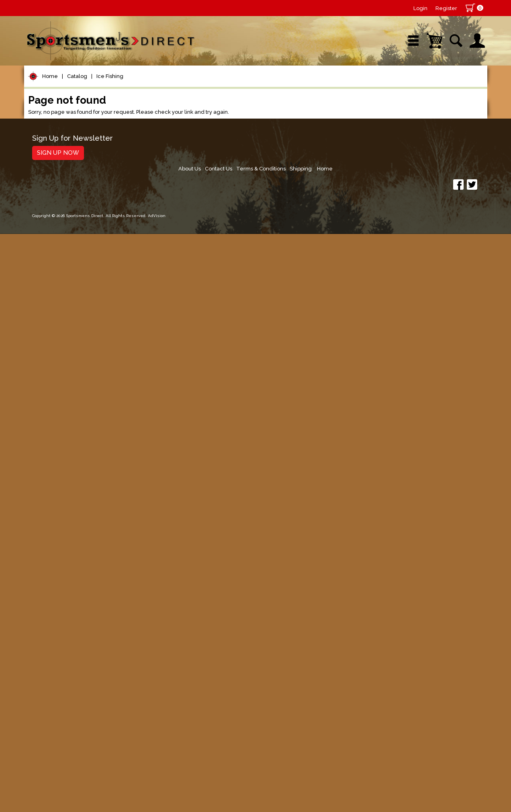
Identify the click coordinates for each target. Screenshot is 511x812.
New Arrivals (120, 86)
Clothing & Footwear (68, 619)
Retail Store (253, 86)
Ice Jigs (51, 472)
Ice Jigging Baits (64, 482)
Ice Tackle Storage (68, 545)
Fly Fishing (50, 573)
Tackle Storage (58, 604)
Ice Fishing (110, 112)
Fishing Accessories (66, 710)
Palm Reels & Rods (69, 419)
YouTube (451, 86)
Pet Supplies (54, 136)
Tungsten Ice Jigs (66, 440)
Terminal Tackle (59, 228)
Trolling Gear (55, 695)
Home (50, 112)
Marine (44, 634)
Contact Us (360, 747)
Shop (55, 86)
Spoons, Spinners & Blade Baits (76, 323)
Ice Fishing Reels (65, 399)
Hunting (46, 649)
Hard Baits (50, 274)
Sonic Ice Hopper (66, 461)
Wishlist (379, 86)
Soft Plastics (54, 289)
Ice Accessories (64, 409)
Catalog (77, 112)
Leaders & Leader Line (73, 197)
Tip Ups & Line (62, 388)
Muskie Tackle (56, 558)
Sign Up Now (58, 759)
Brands (188, 86)
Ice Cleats (55, 430)
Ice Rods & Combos (70, 524)
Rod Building (54, 182)
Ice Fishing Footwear (71, 367)
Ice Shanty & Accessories (78, 534)
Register (446, 8)
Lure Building (55, 243)
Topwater (49, 258)
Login (420, 8)
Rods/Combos (58, 167)
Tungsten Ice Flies (68, 357)
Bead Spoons (60, 503)
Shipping (447, 747)
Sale (314, 86)
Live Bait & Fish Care (68, 588)
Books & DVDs (56, 665)
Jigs (39, 304)
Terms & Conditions (405, 747)
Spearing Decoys (66, 378)
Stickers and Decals (66, 680)
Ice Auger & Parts (66, 451)
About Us (329, 747)
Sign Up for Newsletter (73, 744)
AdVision (157, 798)
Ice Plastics (57, 493)
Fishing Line (53, 212)
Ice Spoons (57, 514)
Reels (42, 151)
